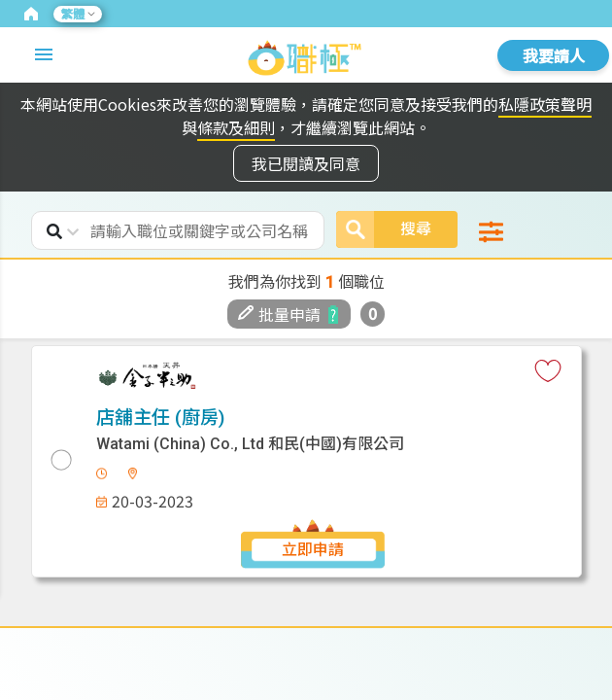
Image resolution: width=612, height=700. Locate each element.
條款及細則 (236, 127)
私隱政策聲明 (545, 104)
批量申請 (279, 314)
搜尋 (384, 229)
